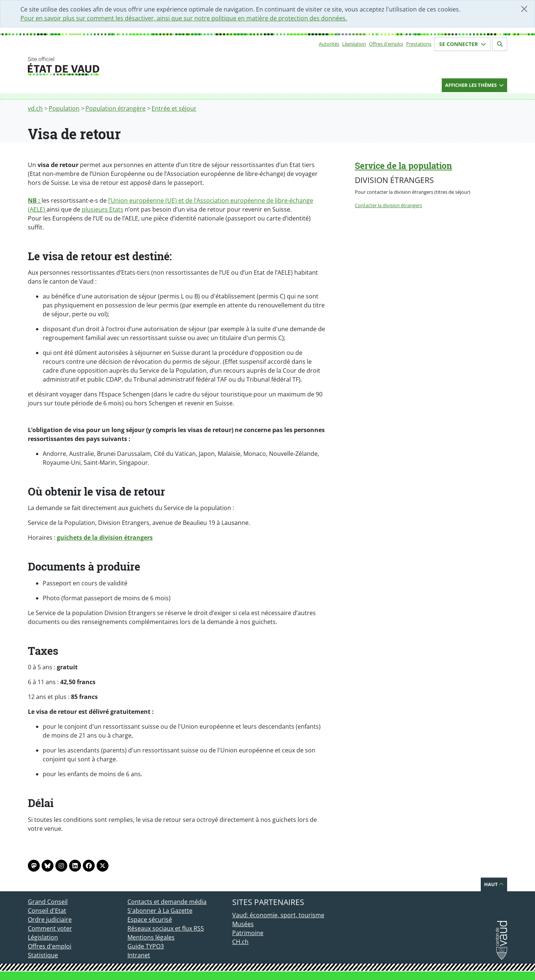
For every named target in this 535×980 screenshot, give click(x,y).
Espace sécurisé (150, 919)
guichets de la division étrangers (105, 538)
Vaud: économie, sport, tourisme (278, 915)
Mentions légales (151, 937)
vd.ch (35, 108)
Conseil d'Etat (47, 911)
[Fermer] (524, 9)
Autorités (329, 44)
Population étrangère (116, 108)
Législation (354, 44)
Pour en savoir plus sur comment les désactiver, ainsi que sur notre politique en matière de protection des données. (184, 18)
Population (64, 108)
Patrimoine (248, 933)
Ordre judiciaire (50, 919)
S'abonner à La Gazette (160, 911)
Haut (494, 884)
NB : (35, 200)
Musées (243, 924)
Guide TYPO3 (146, 946)
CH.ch (240, 942)
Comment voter (50, 928)
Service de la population (403, 166)
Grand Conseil (48, 902)
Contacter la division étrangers (388, 205)
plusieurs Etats (103, 209)
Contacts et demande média (167, 902)
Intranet (139, 955)
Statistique (43, 955)
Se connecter (463, 44)
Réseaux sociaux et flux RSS (166, 928)
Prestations (419, 44)
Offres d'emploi (386, 44)
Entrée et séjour (174, 108)
